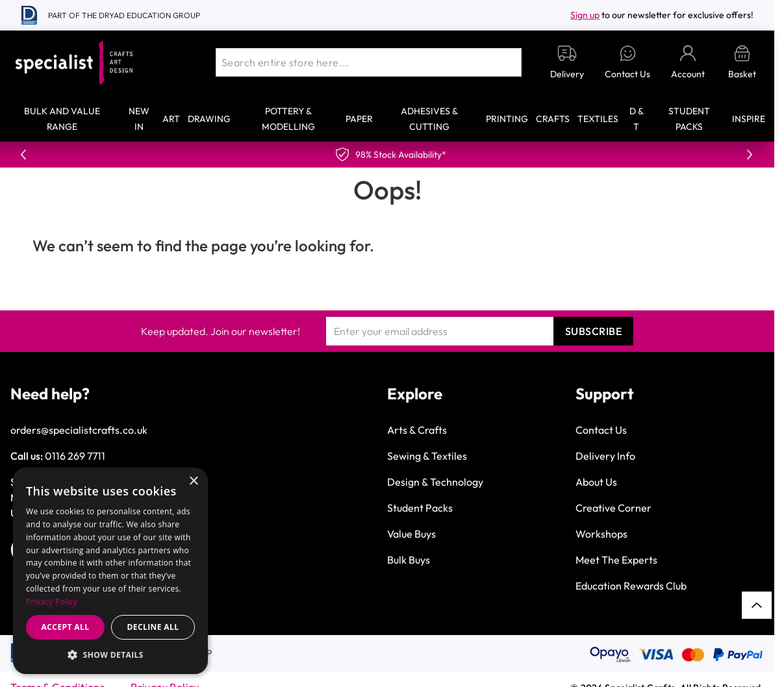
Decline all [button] (153, 627)
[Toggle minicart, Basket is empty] (742, 63)
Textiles (598, 119)
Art (171, 119)
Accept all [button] (66, 627)
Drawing (209, 119)
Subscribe (594, 331)
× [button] (193, 481)
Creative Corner (613, 508)
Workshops (601, 534)
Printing (507, 119)
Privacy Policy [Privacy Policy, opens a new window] (52, 602)
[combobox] (369, 62)
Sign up (585, 15)
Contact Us (601, 430)
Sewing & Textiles (427, 456)
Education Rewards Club (631, 586)
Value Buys (411, 534)
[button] (110, 655)
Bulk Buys (409, 560)
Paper (359, 119)
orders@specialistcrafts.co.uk (79, 430)
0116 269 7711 (75, 456)
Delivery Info (605, 456)
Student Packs (420, 508)
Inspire (749, 119)
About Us (596, 482)
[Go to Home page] (74, 63)
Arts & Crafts (417, 430)
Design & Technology (435, 482)
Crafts (553, 119)
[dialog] (110, 571)
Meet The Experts (616, 560)
